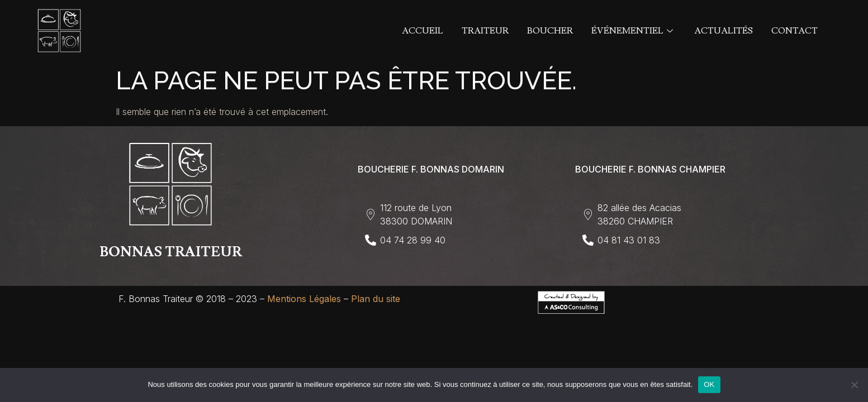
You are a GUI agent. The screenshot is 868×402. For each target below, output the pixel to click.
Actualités (724, 31)
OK (709, 384)
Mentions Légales (304, 299)
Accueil (423, 31)
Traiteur (485, 31)
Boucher (550, 31)
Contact (795, 31)
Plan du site (376, 299)
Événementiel (634, 31)
